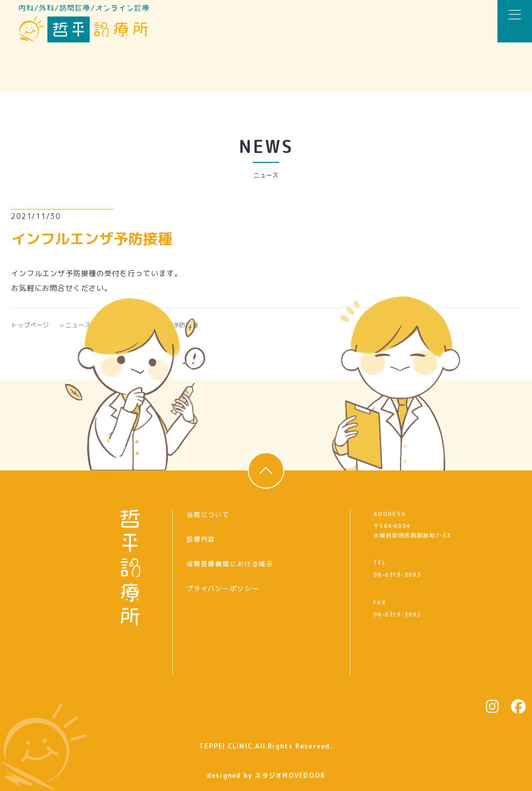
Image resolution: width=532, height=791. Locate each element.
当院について (208, 515)
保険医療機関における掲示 (230, 564)
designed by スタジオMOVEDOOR (266, 776)
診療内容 (201, 539)
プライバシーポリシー (223, 589)
